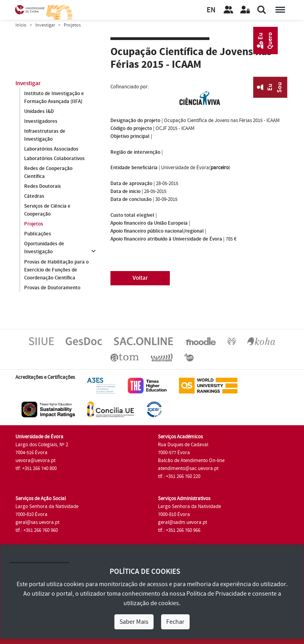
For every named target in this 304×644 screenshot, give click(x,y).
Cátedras (34, 197)
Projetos (34, 224)
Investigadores (41, 121)
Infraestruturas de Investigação (45, 135)
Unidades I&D (39, 111)
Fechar (175, 622)
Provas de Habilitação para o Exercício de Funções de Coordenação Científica (56, 270)
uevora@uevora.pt (35, 461)
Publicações (38, 234)
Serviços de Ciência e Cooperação (47, 210)
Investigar (45, 25)
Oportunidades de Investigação (44, 248)
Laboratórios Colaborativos (54, 159)
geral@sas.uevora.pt (37, 522)
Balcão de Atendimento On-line (191, 461)
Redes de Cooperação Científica (48, 173)
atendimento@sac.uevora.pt (188, 468)
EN (211, 10)
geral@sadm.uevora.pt (182, 522)
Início (21, 25)
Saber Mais (134, 622)
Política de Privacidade (217, 594)
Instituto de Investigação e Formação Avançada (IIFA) (54, 97)
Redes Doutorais (43, 187)
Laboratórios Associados (51, 149)
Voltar (140, 278)
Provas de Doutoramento (52, 288)
